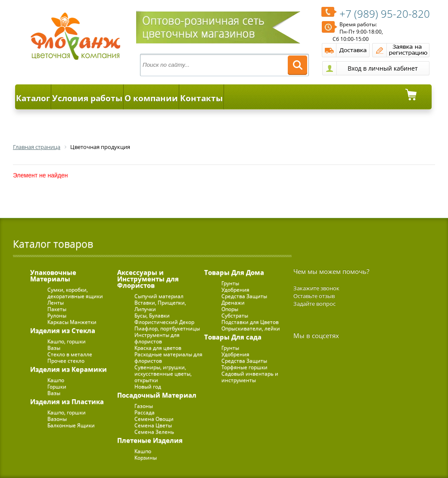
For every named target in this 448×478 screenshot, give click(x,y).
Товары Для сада (233, 337)
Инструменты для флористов (157, 338)
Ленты (56, 303)
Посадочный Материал (157, 395)
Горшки (57, 386)
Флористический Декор (164, 322)
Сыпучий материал (159, 296)
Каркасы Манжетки (72, 322)
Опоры (230, 309)
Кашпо (56, 380)
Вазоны (57, 419)
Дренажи (233, 303)
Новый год (148, 386)
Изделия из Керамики (68, 369)
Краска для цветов (158, 348)
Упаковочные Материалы (53, 275)
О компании (151, 98)
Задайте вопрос (314, 304)
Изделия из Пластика (67, 401)
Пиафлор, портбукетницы (167, 328)
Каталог (33, 98)
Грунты (230, 283)
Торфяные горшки (244, 367)
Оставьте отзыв (314, 296)
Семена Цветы (153, 425)
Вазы (54, 348)
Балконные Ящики (71, 425)
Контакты (201, 98)
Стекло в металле (70, 354)
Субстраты (235, 315)
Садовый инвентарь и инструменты (250, 377)
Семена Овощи (154, 419)
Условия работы (87, 98)
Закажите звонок (316, 288)
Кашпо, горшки (67, 341)
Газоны (144, 406)
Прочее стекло (66, 361)
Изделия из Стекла (63, 330)
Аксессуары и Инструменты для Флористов (148, 279)
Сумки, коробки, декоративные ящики (75, 293)
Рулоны (57, 315)
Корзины (146, 458)
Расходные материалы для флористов (168, 357)
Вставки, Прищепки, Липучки (160, 306)
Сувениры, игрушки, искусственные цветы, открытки (163, 374)
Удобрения (235, 290)
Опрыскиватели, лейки (251, 328)
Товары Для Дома (234, 272)
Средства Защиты (244, 296)
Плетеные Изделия (150, 440)
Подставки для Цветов (250, 322)
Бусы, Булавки (152, 315)
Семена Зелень (154, 432)
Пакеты (57, 309)
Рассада (145, 412)
